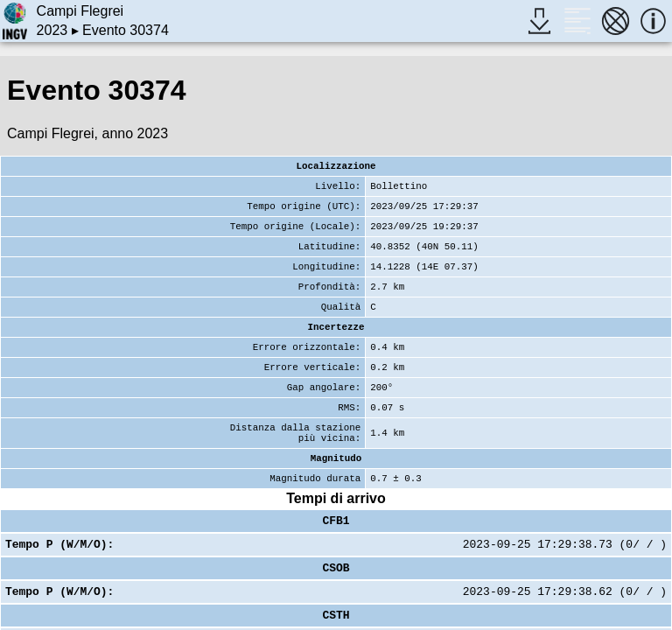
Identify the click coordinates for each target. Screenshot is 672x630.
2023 (52, 30)
